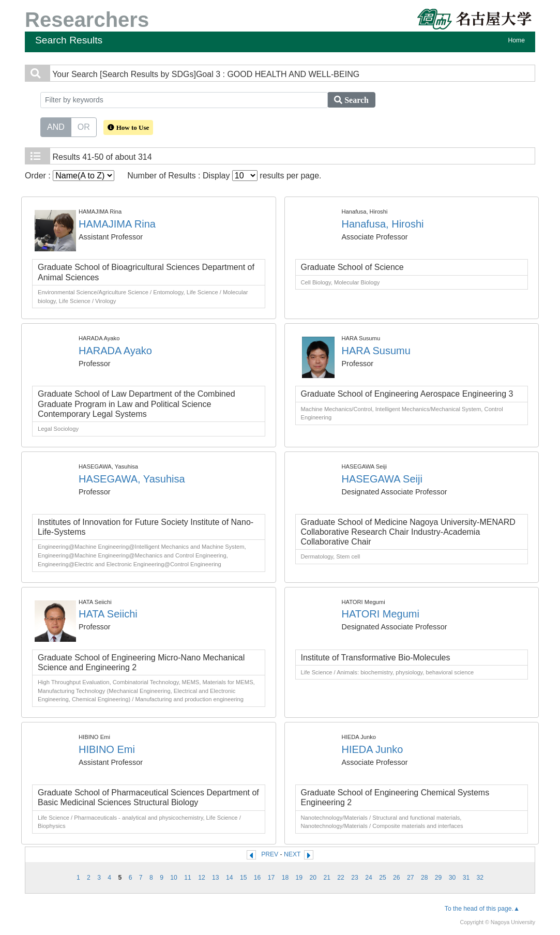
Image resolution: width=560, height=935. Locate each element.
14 (230, 878)
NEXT (292, 854)
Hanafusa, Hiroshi (383, 224)
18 (285, 878)
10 (174, 878)
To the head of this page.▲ (482, 909)
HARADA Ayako (115, 351)
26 (397, 878)
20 (313, 878)
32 (480, 878)
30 (452, 878)
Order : (70, 176)
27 (411, 878)
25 (383, 878)
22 (341, 878)
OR (84, 126)
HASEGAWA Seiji (382, 479)
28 (425, 878)
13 (216, 878)
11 (188, 878)
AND (56, 126)
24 (369, 878)
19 (299, 878)
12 (202, 878)
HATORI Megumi (381, 614)
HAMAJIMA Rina (117, 224)
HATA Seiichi (108, 614)
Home (517, 40)
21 (327, 878)
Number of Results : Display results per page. (224, 176)
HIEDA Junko (373, 749)
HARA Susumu (376, 351)
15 (244, 878)
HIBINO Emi (107, 749)
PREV (270, 854)
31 (466, 878)
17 (271, 878)
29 (438, 878)
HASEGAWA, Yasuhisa (132, 479)
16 (258, 878)
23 (355, 878)
